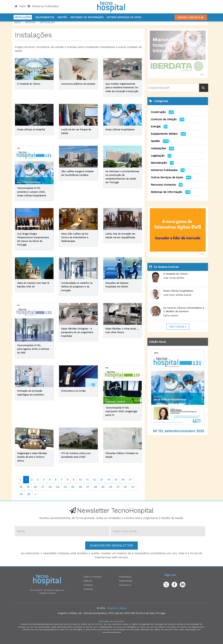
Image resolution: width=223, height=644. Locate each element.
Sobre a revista (92, 577)
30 (111, 487)
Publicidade (126, 581)
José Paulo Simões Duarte (177, 295)
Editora (88, 581)
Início (20, 6)
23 (58, 487)
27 (88, 487)
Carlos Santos (171, 316)
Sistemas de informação (87, 17)
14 (109, 480)
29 (103, 487)
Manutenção (159, 163)
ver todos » (178, 327)
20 (35, 487)
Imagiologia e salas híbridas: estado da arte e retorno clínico (32, 457)
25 (73, 487)
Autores (88, 585)
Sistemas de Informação (167, 192)
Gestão (62, 17)
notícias (30, 22)
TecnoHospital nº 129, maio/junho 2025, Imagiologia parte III (121, 411)
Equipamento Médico (164, 134)
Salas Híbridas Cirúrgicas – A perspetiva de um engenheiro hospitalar (77, 332)
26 (80, 487)
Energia (156, 127)
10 (80, 480)
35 (29, 494)
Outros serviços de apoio (124, 17)
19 (28, 487)
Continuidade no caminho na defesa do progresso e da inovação (77, 287)
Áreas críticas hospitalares (120, 130)
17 (130, 480)
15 (116, 480)
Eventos (88, 589)
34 (21, 494)
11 (87, 480)
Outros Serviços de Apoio (167, 177)
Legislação (158, 156)
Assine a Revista (191, 17)
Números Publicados (43, 6)
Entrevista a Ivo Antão (73, 391)
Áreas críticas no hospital (31, 130)
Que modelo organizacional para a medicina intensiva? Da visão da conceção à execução (122, 87)
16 (123, 480)
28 (95, 487)
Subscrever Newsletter (111, 545)
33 (133, 487)
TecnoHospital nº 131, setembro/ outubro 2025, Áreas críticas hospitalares (32, 192)
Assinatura (125, 577)
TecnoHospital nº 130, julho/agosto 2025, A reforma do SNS (33, 349)
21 (43, 487)
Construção (158, 112)
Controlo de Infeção (164, 119)
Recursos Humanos (163, 185)
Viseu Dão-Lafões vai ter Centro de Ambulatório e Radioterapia (75, 237)
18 (21, 487)
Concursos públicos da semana (78, 84)
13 (101, 480)
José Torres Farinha (174, 278)
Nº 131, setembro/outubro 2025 (179, 431)
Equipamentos (45, 17)
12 (94, 480)
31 (118, 487)
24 (65, 487)
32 (125, 487)
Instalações (23, 17)
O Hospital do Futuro (29, 84)
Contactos (125, 585)
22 (50, 487)
